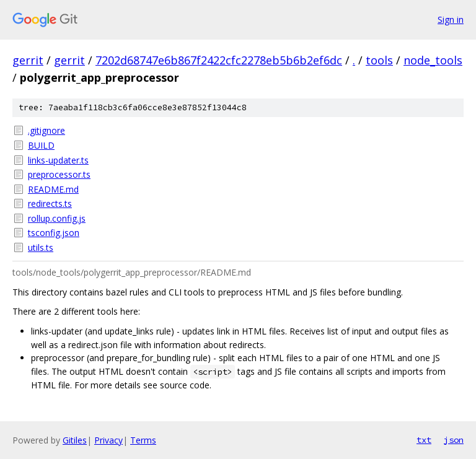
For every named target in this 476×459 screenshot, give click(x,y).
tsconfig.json (54, 233)
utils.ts (41, 247)
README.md (53, 189)
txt (424, 440)
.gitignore (46, 130)
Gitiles (75, 440)
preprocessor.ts (59, 174)
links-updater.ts (58, 160)
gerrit (28, 60)
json (454, 440)
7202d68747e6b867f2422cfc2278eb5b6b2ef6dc (219, 60)
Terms (143, 440)
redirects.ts (50, 203)
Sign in (451, 20)
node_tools (433, 60)
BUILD (41, 145)
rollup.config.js (57, 218)
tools (379, 60)
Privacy (108, 440)
